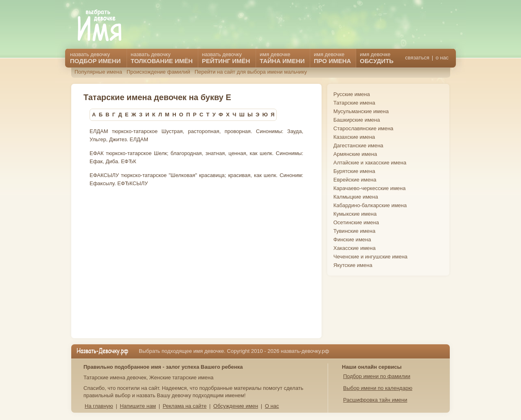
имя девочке (377, 58)
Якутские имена (353, 265)
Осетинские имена (356, 222)
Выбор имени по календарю (378, 388)
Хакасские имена (355, 248)
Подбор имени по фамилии (377, 376)
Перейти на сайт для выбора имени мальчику (251, 72)
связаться (417, 58)
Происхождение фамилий (158, 72)
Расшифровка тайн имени (375, 400)
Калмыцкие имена (356, 197)
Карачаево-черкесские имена (369, 188)
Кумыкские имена (355, 214)
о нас (442, 58)
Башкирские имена (357, 120)
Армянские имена (355, 154)
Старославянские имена (363, 128)
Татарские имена (354, 103)
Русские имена (352, 94)
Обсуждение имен (236, 406)
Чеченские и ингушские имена (370, 257)
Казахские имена (354, 137)
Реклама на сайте (185, 406)
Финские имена (352, 240)
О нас (272, 406)
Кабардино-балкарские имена (370, 205)
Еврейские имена (355, 180)
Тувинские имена (354, 231)
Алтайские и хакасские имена (370, 163)
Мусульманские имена (361, 111)
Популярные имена (98, 72)
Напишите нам (138, 406)
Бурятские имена (354, 171)
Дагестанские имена (358, 145)
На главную (99, 406)
